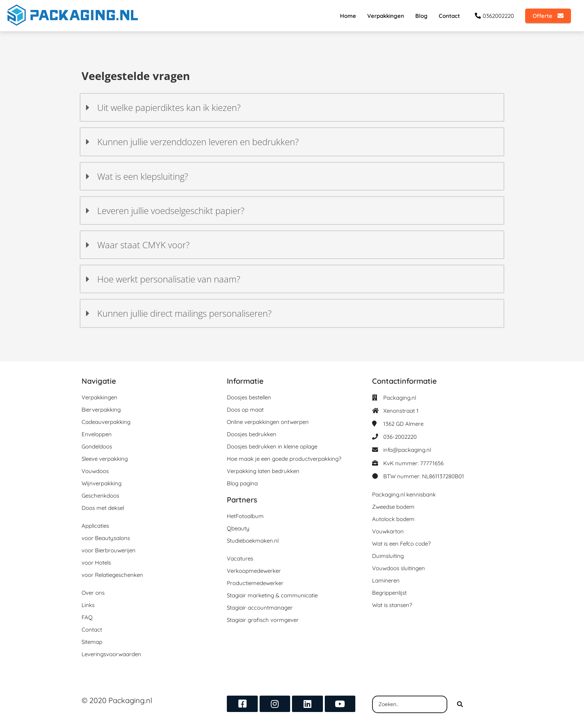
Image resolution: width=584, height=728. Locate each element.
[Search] (460, 705)
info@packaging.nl (407, 450)
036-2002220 (400, 437)
